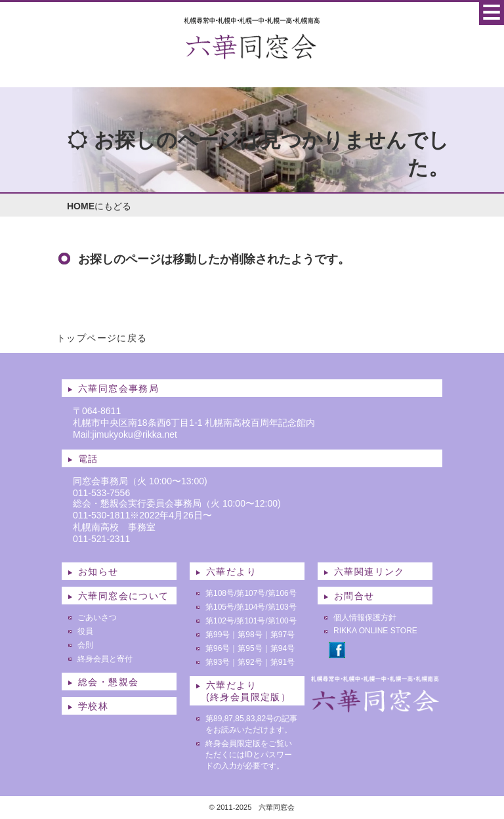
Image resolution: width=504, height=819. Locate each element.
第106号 (282, 593)
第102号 (220, 621)
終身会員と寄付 (105, 659)
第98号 (250, 635)
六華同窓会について (124, 596)
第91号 (283, 662)
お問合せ (354, 596)
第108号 (220, 593)
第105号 (220, 607)
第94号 (283, 648)
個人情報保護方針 (365, 618)
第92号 (250, 662)
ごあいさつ (97, 618)
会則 (85, 645)
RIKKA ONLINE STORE (375, 631)
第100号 (282, 621)
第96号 (218, 648)
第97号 (283, 635)
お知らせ (98, 572)
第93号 (218, 662)
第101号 (251, 621)
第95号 (250, 648)
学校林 (93, 706)
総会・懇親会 (108, 682)
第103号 (282, 607)
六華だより (231, 572)
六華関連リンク (369, 572)
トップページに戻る (102, 338)
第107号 (251, 593)
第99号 (218, 635)
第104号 (251, 607)
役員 (85, 631)
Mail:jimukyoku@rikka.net (125, 434)
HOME (81, 206)
